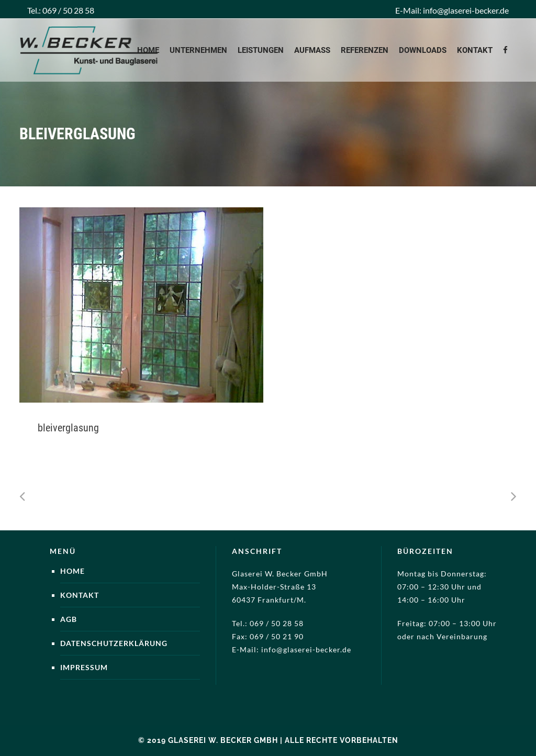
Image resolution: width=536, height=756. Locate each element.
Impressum (84, 667)
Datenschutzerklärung (114, 643)
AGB (69, 619)
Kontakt (80, 595)
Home (72, 571)
